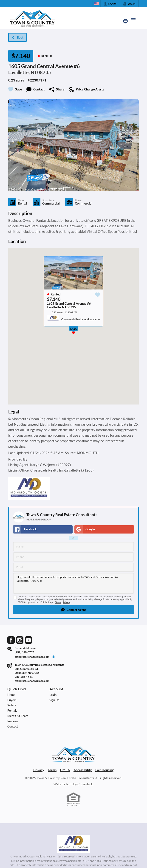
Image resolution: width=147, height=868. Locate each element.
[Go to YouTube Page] (28, 640)
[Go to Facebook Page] (11, 640)
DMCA (65, 770)
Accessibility (83, 770)
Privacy (66, 602)
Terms (58, 602)
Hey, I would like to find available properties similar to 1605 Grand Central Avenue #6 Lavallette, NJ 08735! (73, 583)
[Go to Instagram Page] (20, 640)
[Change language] (97, 4)
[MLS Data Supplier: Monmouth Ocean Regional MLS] (73, 844)
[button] (73, 610)
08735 (44, 72)
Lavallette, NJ (22, 72)
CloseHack (85, 784)
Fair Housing (105, 770)
